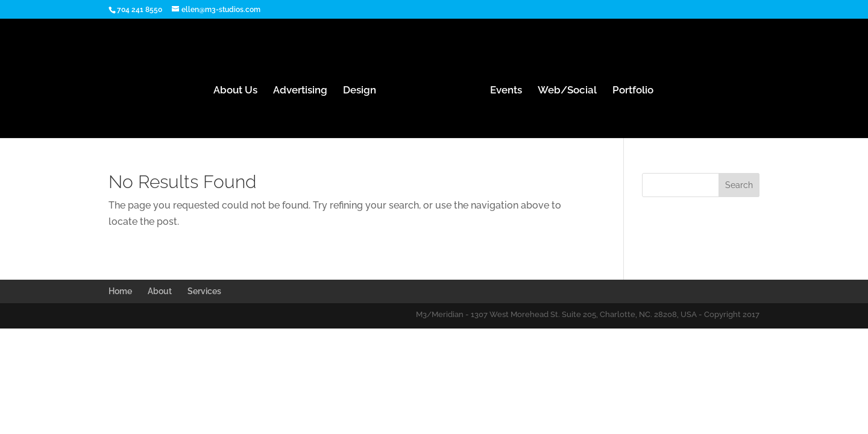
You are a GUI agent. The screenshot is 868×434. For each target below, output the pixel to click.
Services (204, 291)
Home (120, 291)
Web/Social (567, 91)
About (160, 291)
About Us (235, 91)
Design (360, 91)
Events (506, 91)
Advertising (300, 91)
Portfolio (633, 91)
